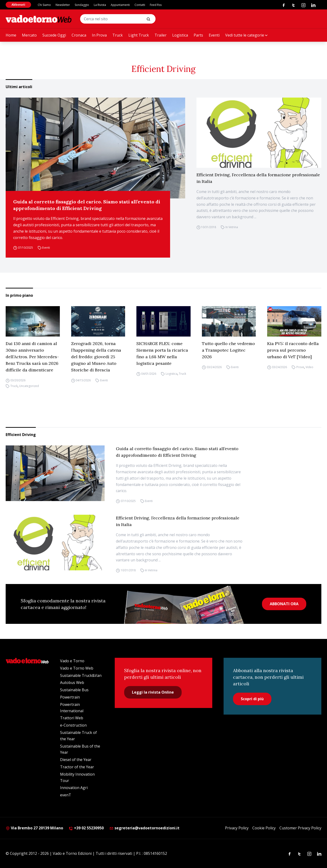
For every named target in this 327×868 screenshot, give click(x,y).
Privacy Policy (237, 828)
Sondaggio (82, 5)
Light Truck (139, 35)
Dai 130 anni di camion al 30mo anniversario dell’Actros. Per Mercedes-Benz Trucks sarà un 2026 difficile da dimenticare (32, 357)
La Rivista (100, 5)
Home (11, 35)
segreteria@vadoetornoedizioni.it (144, 828)
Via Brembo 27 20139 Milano (34, 828)
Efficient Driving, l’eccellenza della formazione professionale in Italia (258, 178)
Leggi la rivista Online (153, 692)
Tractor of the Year (77, 767)
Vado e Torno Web (77, 668)
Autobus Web (72, 683)
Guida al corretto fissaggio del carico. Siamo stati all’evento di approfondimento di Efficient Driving (87, 205)
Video (309, 367)
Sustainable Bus (74, 690)
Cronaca (79, 35)
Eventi (214, 35)
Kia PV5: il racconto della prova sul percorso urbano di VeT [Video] (293, 350)
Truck (118, 35)
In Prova (99, 35)
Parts (198, 35)
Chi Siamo (44, 5)
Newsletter (63, 5)
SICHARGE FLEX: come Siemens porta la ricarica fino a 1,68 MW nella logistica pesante (162, 353)
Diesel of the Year (76, 760)
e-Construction (73, 725)
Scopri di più (252, 699)
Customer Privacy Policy (300, 828)
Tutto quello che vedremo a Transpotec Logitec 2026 (228, 350)
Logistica (180, 35)
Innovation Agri (74, 788)
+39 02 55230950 (86, 828)
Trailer (161, 35)
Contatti (140, 5)
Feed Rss (156, 5)
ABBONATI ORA (284, 604)
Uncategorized (29, 386)
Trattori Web (72, 718)
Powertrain (70, 697)
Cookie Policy (264, 828)
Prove (300, 367)
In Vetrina (232, 227)
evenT (66, 795)
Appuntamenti (120, 5)
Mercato (29, 35)
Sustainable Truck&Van (81, 675)
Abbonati (18, 5)
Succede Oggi (54, 35)
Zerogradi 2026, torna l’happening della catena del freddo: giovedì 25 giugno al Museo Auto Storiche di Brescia (96, 357)
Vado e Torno (72, 661)
